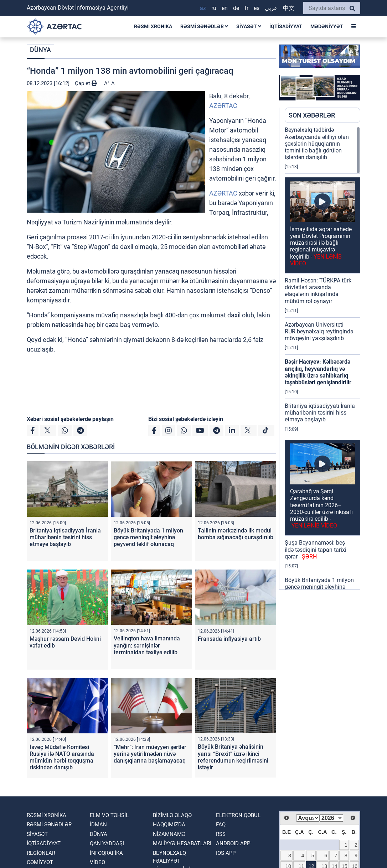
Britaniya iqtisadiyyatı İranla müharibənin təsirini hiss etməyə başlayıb (65, 537)
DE (236, 8)
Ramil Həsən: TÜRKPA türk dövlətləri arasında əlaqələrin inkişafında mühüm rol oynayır (318, 291)
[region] (322, 358)
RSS (221, 834)
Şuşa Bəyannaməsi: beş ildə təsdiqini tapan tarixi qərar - (316, 549)
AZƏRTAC (223, 106)
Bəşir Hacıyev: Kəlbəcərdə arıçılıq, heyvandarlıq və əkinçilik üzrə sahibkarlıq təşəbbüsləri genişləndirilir (318, 372)
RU (214, 8)
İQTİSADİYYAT (286, 26)
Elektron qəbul (238, 815)
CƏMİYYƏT (40, 862)
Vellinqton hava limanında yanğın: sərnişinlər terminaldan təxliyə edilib (147, 645)
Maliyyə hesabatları (182, 843)
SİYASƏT (249, 26)
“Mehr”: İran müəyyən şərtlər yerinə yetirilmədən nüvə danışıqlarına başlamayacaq (150, 754)
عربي (271, 8)
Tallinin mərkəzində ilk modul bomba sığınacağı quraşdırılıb (236, 534)
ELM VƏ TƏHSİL (109, 815)
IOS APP (226, 853)
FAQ (221, 825)
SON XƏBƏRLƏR (312, 115)
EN (225, 8)
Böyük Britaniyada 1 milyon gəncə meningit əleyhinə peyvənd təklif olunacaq (148, 537)
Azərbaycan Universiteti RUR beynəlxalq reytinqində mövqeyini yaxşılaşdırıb (319, 331)
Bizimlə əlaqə (172, 815)
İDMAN (98, 825)
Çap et (86, 83)
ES (257, 8)
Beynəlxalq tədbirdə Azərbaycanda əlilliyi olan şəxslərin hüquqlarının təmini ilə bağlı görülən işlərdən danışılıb (317, 144)
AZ (203, 8)
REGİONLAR (41, 853)
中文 (289, 8)
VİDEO (97, 862)
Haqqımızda (169, 825)
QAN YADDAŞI (107, 843)
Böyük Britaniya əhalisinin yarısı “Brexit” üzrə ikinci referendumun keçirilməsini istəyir (233, 757)
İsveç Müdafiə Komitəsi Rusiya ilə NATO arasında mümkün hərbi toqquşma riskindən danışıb (62, 757)
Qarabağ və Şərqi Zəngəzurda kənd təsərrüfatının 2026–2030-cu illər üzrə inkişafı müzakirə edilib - (321, 508)
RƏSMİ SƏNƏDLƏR (204, 26)
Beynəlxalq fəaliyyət (169, 857)
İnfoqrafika (106, 853)
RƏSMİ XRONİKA (153, 26)
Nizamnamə (169, 834)
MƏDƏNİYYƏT (327, 26)
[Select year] (331, 818)
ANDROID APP (233, 843)
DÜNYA (40, 50)
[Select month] (308, 818)
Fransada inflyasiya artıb (229, 639)
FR (246, 8)
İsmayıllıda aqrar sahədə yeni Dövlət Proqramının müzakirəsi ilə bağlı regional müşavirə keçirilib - (321, 246)
